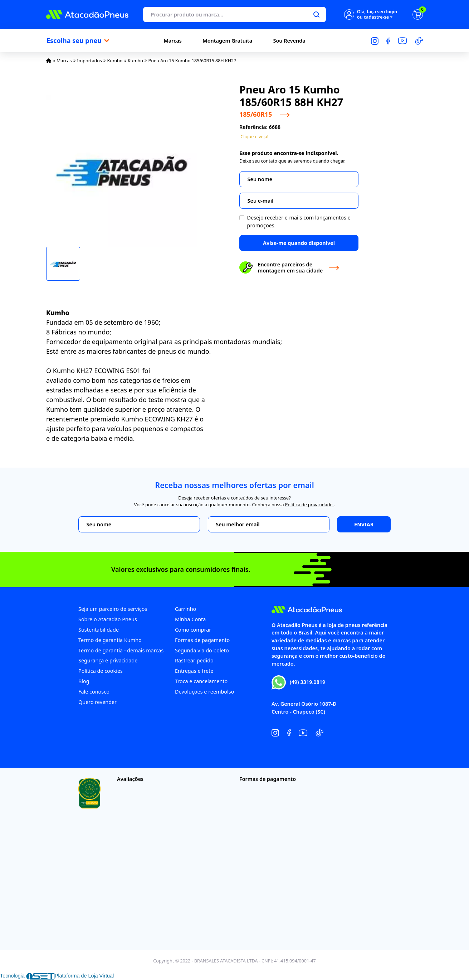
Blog (84, 681)
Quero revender (97, 702)
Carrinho (185, 609)
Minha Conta (190, 619)
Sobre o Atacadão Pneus (108, 619)
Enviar (364, 524)
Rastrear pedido (194, 660)
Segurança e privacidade (108, 660)
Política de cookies (101, 671)
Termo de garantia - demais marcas (121, 650)
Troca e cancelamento (201, 681)
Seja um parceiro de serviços (113, 609)
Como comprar (193, 630)
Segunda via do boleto (202, 650)
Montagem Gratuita (227, 41)
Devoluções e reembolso (204, 692)
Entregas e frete (194, 671)
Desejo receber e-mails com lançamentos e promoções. (299, 221)
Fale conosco (94, 692)
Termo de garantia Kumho (110, 640)
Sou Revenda (289, 41)
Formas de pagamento (202, 640)
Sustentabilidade (99, 630)
